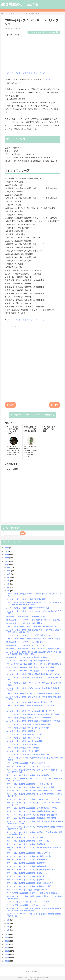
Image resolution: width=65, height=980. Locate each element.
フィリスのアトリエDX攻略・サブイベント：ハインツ (28, 905)
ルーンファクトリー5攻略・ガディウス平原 (23, 738)
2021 (7, 565)
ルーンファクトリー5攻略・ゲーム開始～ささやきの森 (28, 754)
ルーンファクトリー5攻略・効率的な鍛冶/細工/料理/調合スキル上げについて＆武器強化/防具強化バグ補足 (34, 653)
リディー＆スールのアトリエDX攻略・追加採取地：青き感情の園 (32, 815)
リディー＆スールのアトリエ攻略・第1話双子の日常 (27, 890)
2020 (7, 934)
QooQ (36, 979)
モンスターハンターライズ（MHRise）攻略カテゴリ (33, 415)
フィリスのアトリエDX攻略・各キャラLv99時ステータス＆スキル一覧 (34, 791)
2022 (7, 561)
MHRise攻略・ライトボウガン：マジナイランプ (25, 645)
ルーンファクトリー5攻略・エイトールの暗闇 (24, 741)
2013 (7, 958)
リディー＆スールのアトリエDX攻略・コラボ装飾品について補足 (32, 808)
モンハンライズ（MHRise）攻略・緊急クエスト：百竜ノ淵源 (30, 671)
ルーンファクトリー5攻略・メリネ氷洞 (22, 744)
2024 (7, 555)
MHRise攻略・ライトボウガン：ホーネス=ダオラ (26, 642)
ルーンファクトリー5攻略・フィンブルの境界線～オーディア (30, 711)
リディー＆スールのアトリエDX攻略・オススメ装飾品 (28, 775)
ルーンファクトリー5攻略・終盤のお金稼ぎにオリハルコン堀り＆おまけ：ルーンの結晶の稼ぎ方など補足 (34, 603)
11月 (9, 571)
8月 (8, 581)
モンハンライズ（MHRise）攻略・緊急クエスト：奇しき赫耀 (30, 667)
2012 (7, 961)
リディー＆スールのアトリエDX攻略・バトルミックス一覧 (29, 784)
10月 (9, 574)
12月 (9, 567)
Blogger (36, 971)
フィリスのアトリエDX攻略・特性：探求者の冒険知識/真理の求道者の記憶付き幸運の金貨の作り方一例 (34, 909)
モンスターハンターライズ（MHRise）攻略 (44, 32)
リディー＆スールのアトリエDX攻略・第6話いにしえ (27, 873)
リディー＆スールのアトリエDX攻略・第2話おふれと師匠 (29, 886)
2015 (7, 951)
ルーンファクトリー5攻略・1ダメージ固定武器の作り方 (28, 635)
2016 (7, 948)
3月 (8, 923)
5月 (8, 591)
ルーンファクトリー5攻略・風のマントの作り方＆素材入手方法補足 (33, 714)
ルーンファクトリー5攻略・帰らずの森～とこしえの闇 (28, 728)
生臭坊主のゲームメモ (20, 4)
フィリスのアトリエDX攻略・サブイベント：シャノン (28, 902)
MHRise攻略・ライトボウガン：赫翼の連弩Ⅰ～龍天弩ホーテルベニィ (34, 620)
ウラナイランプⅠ (51, 79)
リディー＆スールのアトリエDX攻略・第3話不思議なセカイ (30, 883)
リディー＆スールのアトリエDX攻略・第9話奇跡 (25, 863)
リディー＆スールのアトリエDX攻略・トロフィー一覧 (28, 841)
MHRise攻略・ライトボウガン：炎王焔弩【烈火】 (26, 617)
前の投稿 (55, 405)
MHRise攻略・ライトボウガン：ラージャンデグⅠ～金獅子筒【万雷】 (34, 649)
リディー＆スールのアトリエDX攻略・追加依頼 (25, 838)
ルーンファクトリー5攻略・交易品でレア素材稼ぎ (26, 599)
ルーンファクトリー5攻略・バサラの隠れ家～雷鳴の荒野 (29, 724)
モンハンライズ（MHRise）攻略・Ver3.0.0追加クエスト (29, 661)
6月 (8, 587)
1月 (8, 930)
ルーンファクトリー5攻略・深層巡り (21, 731)
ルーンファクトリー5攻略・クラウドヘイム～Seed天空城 (29, 718)
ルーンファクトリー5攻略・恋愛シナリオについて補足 (28, 608)
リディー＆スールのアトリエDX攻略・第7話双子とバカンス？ (31, 870)
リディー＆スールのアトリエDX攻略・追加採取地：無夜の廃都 (31, 818)
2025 (7, 551)
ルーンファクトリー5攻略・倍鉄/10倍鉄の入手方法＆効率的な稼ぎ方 (33, 639)
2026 (7, 548)
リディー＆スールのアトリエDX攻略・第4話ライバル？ (28, 880)
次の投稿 (10, 405)
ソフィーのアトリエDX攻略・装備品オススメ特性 (26, 763)
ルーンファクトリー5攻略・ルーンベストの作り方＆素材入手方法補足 (34, 694)
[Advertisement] (32, 52)
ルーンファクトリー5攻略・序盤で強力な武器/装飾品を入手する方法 (33, 721)
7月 (8, 584)
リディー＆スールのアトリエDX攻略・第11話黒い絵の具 (28, 856)
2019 (7, 938)
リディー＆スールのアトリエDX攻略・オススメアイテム (28, 766)
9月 (8, 577)
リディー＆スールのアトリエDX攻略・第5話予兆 (25, 876)
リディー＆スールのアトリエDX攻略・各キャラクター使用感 (30, 787)
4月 (8, 920)
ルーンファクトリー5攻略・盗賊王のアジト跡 (24, 734)
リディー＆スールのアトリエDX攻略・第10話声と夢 (27, 860)
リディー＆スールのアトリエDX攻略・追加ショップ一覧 (28, 853)
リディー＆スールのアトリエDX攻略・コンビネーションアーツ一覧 (33, 799)
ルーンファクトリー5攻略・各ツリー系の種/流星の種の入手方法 (31, 627)
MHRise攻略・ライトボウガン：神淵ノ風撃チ (24, 623)
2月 (8, 927)
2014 (7, 954)
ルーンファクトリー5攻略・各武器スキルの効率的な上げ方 (29, 702)
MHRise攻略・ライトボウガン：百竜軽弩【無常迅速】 (28, 657)
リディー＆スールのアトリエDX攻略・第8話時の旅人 (27, 866)
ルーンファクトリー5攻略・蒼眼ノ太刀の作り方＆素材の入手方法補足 (34, 674)
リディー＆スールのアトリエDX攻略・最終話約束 (26, 844)
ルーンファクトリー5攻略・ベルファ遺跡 (22, 751)
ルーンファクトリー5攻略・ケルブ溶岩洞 (22, 748)
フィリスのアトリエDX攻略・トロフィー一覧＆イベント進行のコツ (33, 893)
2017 (7, 944)
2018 (7, 941)
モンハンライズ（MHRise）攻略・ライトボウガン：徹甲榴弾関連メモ (34, 664)
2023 (7, 558)
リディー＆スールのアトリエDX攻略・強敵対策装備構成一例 (30, 811)
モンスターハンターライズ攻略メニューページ (25, 73)
